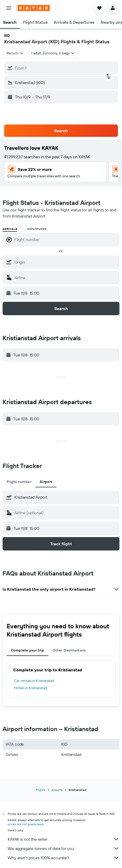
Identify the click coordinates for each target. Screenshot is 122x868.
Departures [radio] (37, 229)
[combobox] (15, 53)
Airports (57, 790)
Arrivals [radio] (10, 229)
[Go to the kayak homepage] (34, 8)
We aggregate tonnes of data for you (64, 848)
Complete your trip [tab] (28, 650)
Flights (41, 790)
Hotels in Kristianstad (31, 688)
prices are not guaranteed (26, 824)
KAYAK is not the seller (64, 839)
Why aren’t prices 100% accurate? (64, 858)
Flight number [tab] (19, 482)
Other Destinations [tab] (69, 650)
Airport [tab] (46, 482)
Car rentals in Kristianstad (34, 681)
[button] (9, 8)
